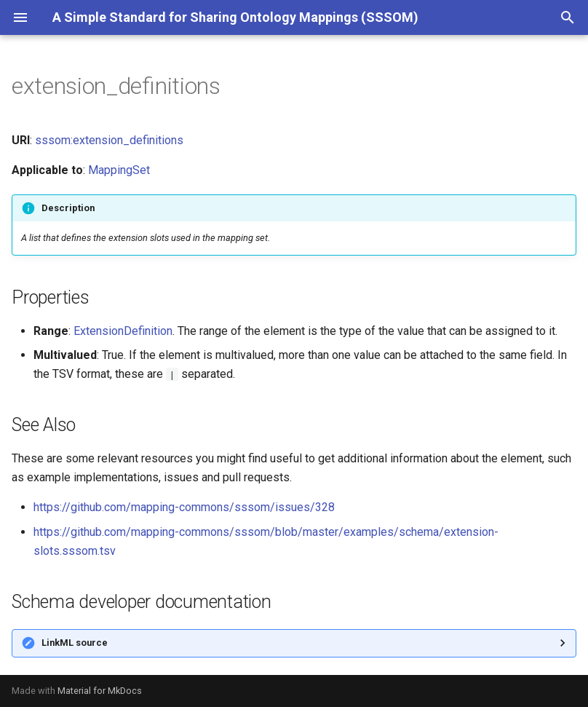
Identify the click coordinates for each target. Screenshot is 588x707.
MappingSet (119, 170)
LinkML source (75, 643)
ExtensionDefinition (123, 331)
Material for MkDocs (100, 691)
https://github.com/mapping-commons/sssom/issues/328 (184, 507)
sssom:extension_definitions (109, 140)
